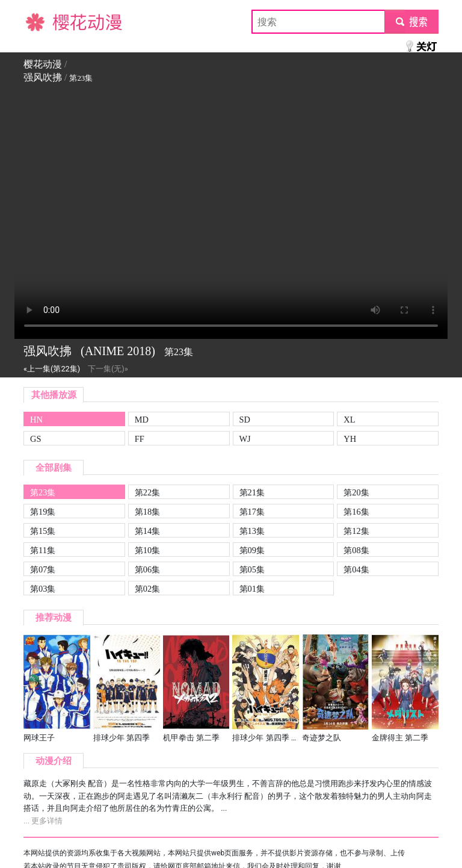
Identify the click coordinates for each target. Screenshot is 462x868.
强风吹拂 (43, 77)
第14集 (147, 531)
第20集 (356, 492)
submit (411, 21)
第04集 (356, 569)
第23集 (43, 492)
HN (36, 420)
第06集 (147, 569)
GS (35, 439)
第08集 (356, 550)
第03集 (43, 589)
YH (350, 439)
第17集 (252, 512)
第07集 (43, 569)
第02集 (147, 589)
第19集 (43, 512)
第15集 (43, 531)
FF (140, 439)
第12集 (356, 531)
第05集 (252, 569)
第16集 (356, 512)
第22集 (147, 492)
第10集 (147, 550)
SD (245, 420)
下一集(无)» (108, 369)
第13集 (252, 531)
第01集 (252, 589)
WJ (245, 439)
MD (142, 420)
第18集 (147, 512)
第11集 (43, 550)
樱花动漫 (43, 21)
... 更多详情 (43, 821)
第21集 (252, 492)
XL (349, 420)
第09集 (252, 550)
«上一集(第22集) (52, 369)
